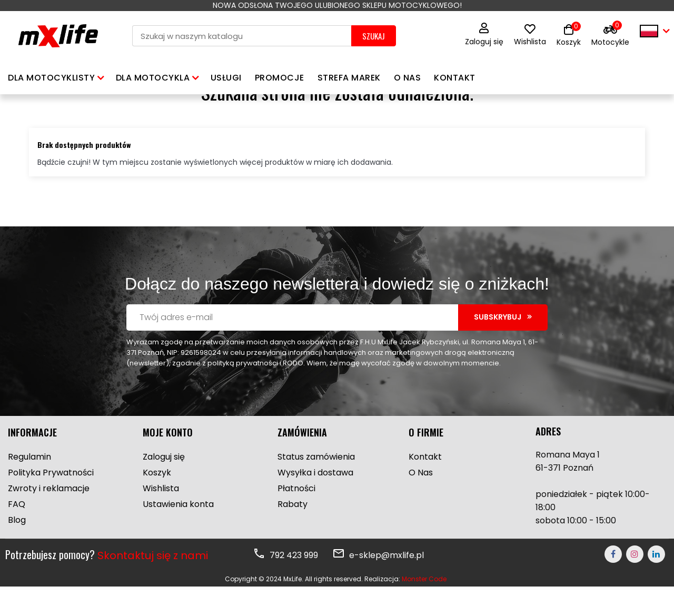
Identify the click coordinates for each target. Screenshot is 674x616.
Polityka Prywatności (51, 502)
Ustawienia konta (178, 534)
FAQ (17, 534)
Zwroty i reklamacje (49, 518)
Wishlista (530, 36)
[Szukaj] (242, 36)
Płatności (296, 518)
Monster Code (424, 608)
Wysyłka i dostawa (315, 502)
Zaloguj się (484, 35)
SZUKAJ (374, 36)
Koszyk (157, 502)
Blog (17, 549)
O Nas (421, 502)
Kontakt (425, 486)
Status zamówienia (316, 486)
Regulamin (29, 486)
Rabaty (293, 534)
